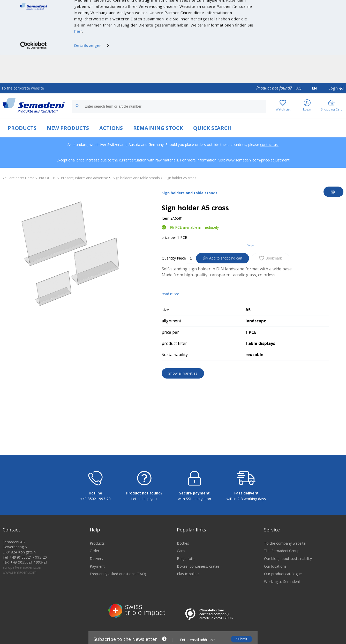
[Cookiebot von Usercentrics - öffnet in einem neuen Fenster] (33, 73)
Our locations (275, 588)
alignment (171, 321)
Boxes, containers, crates (198, 588)
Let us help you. (144, 520)
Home (30, 178)
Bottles (183, 565)
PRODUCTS (22, 128)
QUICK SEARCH (212, 128)
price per (169, 237)
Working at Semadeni (282, 603)
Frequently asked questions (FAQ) (118, 595)
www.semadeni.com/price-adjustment (258, 160)
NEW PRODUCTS (68, 128)
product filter (174, 343)
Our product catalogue (283, 595)
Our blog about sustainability (288, 580)
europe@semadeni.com (22, 589)
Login (333, 88)
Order (95, 572)
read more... (172, 294)
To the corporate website (23, 88)
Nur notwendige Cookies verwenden (303, 20)
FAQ (298, 88)
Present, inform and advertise (85, 178)
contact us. (269, 145)
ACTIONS (111, 128)
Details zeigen (88, 73)
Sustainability (175, 354)
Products (97, 565)
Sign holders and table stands (136, 178)
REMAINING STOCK (158, 128)
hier (78, 59)
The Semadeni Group (282, 572)
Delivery (96, 580)
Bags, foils (186, 580)
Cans (181, 572)
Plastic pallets (188, 595)
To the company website (285, 565)
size (165, 310)
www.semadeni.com (20, 594)
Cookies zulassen (303, 10)
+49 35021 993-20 (95, 520)
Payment (97, 588)
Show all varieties (183, 373)
